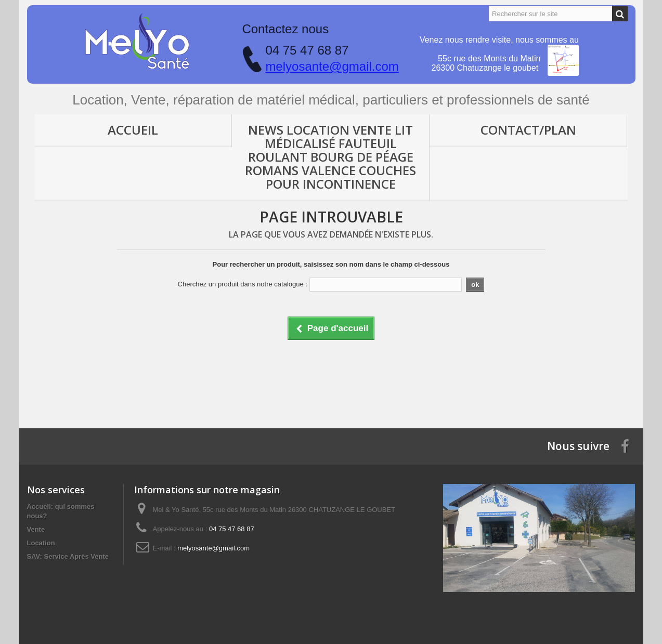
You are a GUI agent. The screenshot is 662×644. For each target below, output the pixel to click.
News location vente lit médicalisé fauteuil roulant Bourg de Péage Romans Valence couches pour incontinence (330, 157)
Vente (36, 529)
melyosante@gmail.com (332, 66)
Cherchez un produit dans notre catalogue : (243, 284)
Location (41, 543)
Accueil (133, 130)
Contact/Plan (528, 130)
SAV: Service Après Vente (68, 556)
